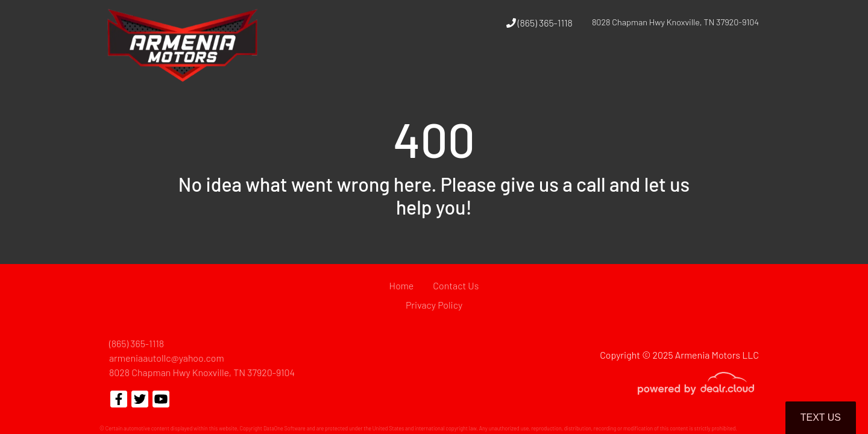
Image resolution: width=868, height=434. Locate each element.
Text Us (821, 417)
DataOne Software (285, 428)
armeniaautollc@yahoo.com (167, 358)
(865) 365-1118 (539, 23)
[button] (589, 68)
